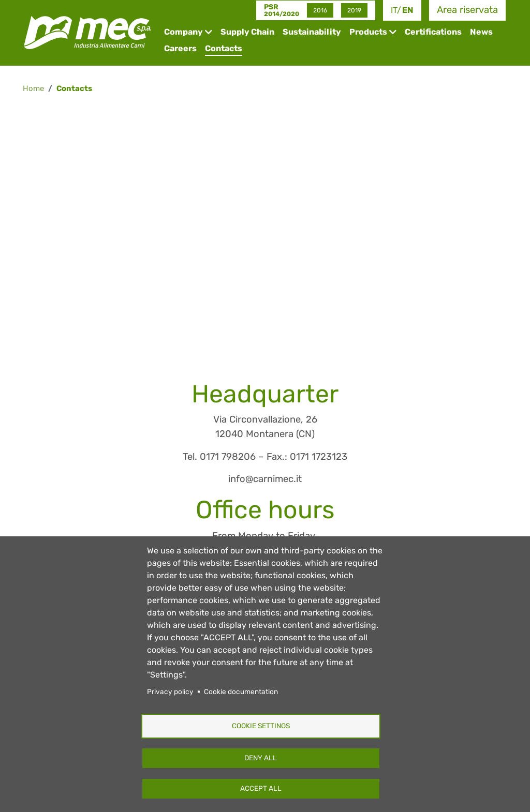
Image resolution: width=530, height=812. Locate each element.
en (408, 10)
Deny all (261, 758)
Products (368, 32)
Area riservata (467, 10)
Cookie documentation (241, 691)
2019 (354, 10)
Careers (180, 48)
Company (183, 32)
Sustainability (312, 32)
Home (33, 88)
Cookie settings (261, 726)
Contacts (224, 48)
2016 (320, 10)
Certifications (433, 32)
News (481, 32)
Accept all (261, 788)
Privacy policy (170, 691)
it (394, 10)
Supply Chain (247, 32)
